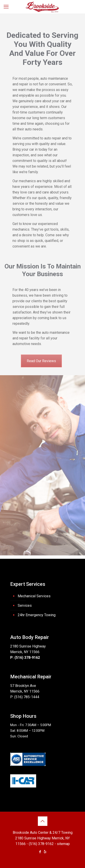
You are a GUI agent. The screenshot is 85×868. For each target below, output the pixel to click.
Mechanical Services (34, 596)
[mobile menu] (6, 7)
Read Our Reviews (41, 361)
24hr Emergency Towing (37, 615)
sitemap (63, 844)
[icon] (45, 852)
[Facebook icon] (40, 852)
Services (25, 606)
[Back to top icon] (43, 821)
